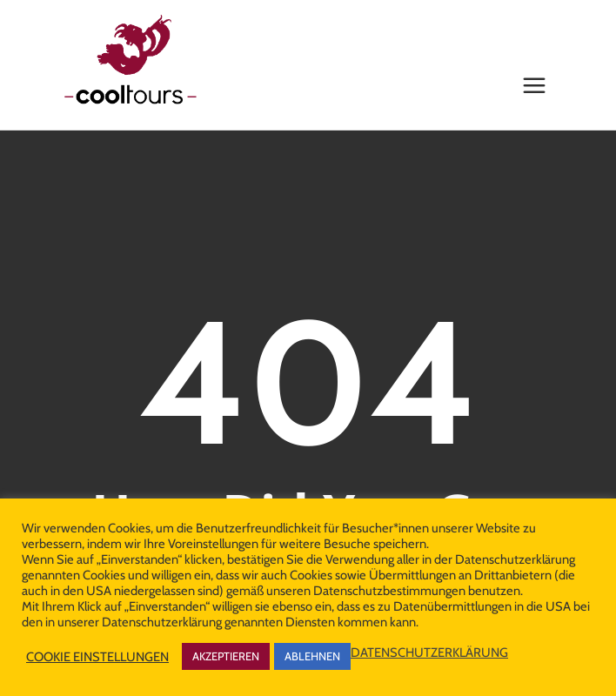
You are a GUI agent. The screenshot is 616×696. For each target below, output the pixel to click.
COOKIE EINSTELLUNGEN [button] (97, 657)
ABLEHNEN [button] (312, 656)
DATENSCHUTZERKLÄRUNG (429, 652)
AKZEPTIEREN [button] (226, 656)
